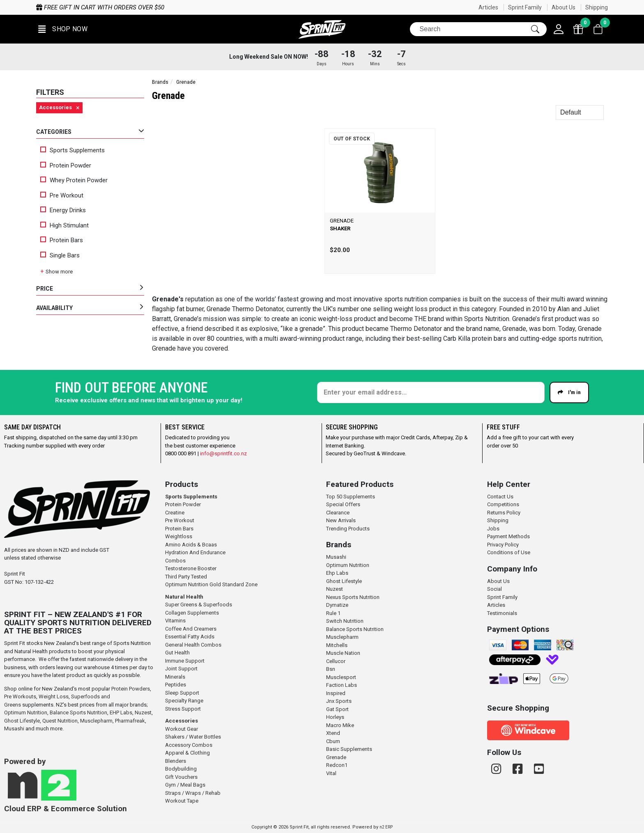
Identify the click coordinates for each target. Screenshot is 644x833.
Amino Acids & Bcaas (191, 545)
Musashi (15, 729)
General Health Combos (193, 645)
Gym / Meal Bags (185, 785)
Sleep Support (182, 693)
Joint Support (181, 669)
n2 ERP (386, 827)
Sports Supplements (72, 150)
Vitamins (175, 621)
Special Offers (343, 504)
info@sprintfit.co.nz (223, 453)
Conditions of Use (509, 552)
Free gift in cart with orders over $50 (203, 7)
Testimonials (502, 613)
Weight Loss (54, 696)
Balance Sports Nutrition (78, 713)
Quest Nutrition (60, 721)
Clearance (338, 513)
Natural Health (184, 597)
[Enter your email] (431, 392)
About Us (563, 7)
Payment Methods (508, 536)
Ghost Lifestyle (22, 721)
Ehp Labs (337, 573)
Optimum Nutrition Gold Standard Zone (211, 584)
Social (494, 589)
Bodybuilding (181, 769)
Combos (175, 561)
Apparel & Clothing (187, 753)
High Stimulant (64, 225)
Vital (331, 773)
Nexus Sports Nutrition (353, 597)
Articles (488, 7)
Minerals (175, 677)
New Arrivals (341, 520)
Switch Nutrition (345, 621)
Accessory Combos (189, 745)
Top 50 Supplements (351, 497)
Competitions (503, 504)
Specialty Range (184, 701)
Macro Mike (340, 725)
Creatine (175, 513)
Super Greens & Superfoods (199, 605)
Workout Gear (182, 729)
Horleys (335, 717)
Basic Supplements (349, 749)
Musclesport (341, 677)
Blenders (176, 761)
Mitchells (337, 645)
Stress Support (183, 709)
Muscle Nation (343, 653)
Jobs (493, 529)
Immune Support (185, 661)
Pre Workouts (20, 696)
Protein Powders (131, 689)
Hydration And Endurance (195, 552)
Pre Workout (62, 195)
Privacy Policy (503, 545)
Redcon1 (337, 765)
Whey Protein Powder (74, 180)
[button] (63, 29)
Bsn (331, 669)
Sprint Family (525, 7)
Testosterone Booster (191, 568)
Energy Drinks (63, 210)
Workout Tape (182, 801)
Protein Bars (62, 240)
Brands (160, 82)
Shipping (597, 7)
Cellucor (336, 661)
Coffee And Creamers (191, 629)
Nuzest (143, 713)
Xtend (333, 733)
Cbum (333, 741)
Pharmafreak (130, 721)
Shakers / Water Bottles (193, 737)
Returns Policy (504, 513)
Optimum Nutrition (26, 713)
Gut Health (177, 653)
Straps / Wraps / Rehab (193, 793)
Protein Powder (66, 165)
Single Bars (60, 255)
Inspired (336, 693)
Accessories (182, 721)
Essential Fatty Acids (190, 637)
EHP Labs (121, 713)
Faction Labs (342, 685)
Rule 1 (333, 613)
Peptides (176, 685)
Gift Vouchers (181, 777)
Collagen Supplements (192, 613)
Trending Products (348, 529)
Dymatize (337, 605)
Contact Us (500, 497)
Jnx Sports (339, 701)
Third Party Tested (186, 577)
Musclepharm (96, 721)
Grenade (336, 757)
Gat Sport (337, 709)
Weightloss (179, 536)
